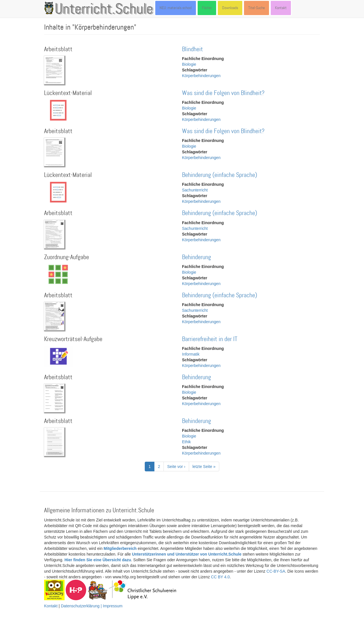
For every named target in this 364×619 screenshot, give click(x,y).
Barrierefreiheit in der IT (210, 339)
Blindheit (193, 49)
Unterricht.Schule (104, 9)
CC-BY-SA (276, 571)
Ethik (186, 442)
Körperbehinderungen (201, 76)
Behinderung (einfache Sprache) (220, 175)
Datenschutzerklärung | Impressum (92, 606)
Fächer (207, 8)
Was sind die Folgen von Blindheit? (223, 93)
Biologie (189, 64)
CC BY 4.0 (220, 577)
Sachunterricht (195, 190)
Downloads (230, 8)
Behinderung (197, 257)
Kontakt (281, 8)
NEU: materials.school (176, 8)
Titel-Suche (257, 8)
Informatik (191, 354)
